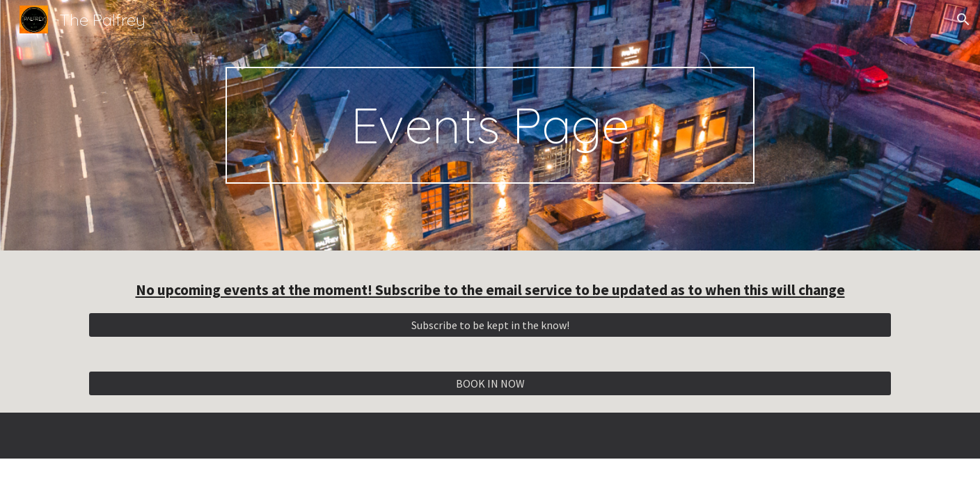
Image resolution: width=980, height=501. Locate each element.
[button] (963, 19)
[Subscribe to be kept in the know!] (490, 325)
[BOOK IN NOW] (490, 383)
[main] (490, 125)
